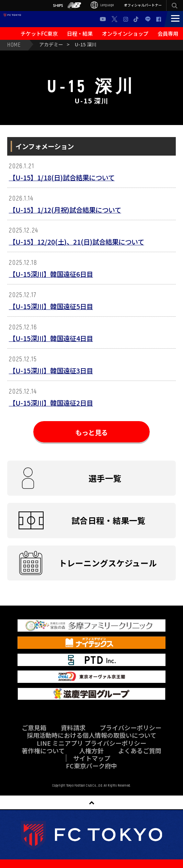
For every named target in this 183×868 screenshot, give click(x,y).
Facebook (159, 19)
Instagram (126, 19)
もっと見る (91, 432)
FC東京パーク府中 (91, 766)
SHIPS (58, 5)
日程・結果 (80, 33)
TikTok (136, 19)
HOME (14, 44)
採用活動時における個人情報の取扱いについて (91, 735)
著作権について (43, 751)
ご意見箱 (34, 728)
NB (75, 6)
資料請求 (73, 728)
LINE (148, 19)
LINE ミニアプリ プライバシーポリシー (91, 743)
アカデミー (51, 44)
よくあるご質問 (140, 751)
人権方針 (91, 751)
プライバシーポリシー (130, 728)
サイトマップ (92, 758)
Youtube (103, 19)
